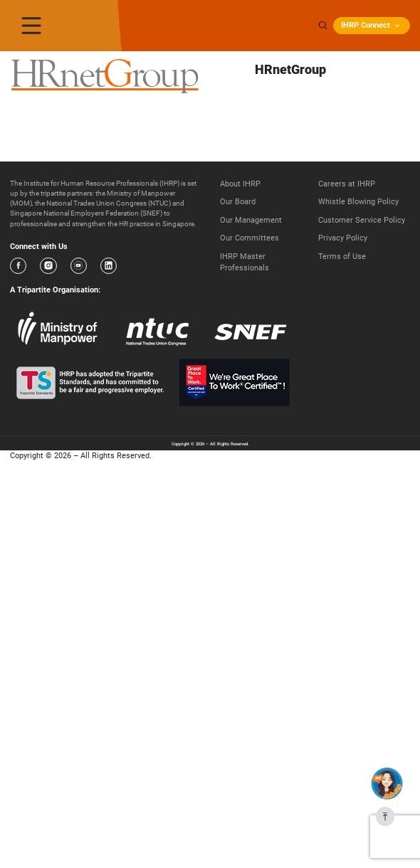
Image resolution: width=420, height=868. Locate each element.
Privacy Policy (343, 238)
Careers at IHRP (347, 184)
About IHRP (240, 184)
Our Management (251, 220)
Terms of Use (342, 256)
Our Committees (250, 238)
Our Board (238, 202)
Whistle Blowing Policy (358, 202)
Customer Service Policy (362, 220)
